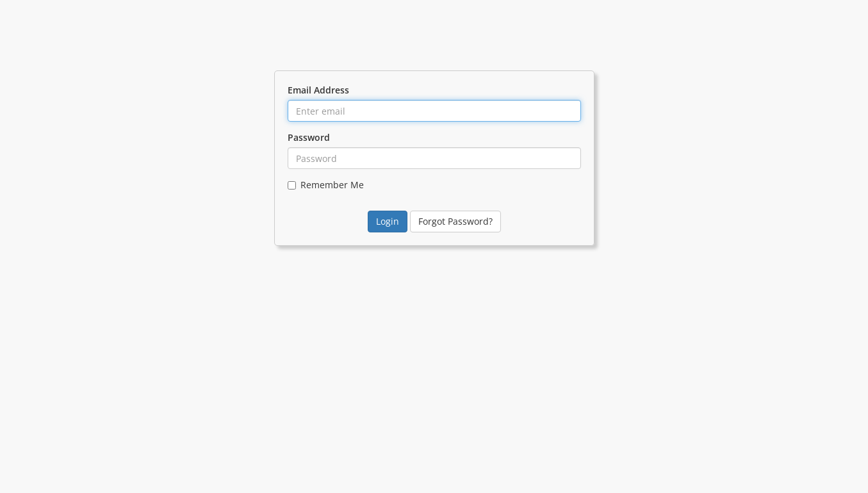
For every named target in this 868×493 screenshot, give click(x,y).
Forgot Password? (455, 221)
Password (309, 137)
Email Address (318, 90)
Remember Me (326, 185)
